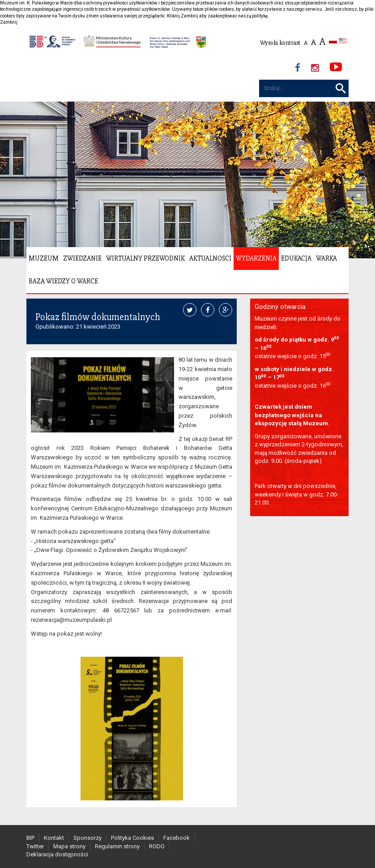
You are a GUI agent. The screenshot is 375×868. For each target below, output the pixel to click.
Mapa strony (69, 846)
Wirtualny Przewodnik (145, 258)
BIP (30, 838)
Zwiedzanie (82, 258)
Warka (326, 258)
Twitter (35, 846)
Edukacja (296, 258)
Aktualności (210, 258)
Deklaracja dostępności (57, 854)
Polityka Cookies (132, 838)
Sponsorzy (87, 838)
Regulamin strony (117, 846)
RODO (157, 846)
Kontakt (54, 838)
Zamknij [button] (9, 22)
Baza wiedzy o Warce (63, 281)
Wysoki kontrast (280, 43)
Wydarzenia (256, 258)
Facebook (177, 838)
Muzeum (44, 258)
